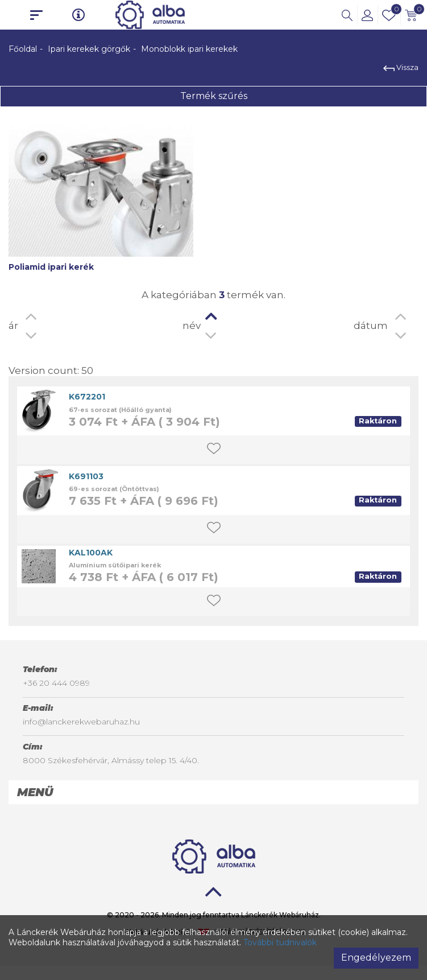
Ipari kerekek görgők (89, 49)
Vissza (401, 67)
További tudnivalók (280, 942)
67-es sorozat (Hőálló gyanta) (120, 410)
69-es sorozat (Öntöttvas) (114, 489)
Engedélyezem (376, 958)
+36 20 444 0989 (56, 683)
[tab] (213, 792)
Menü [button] (35, 792)
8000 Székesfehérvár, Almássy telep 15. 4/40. (111, 760)
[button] (347, 15)
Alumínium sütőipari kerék (115, 565)
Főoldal (23, 49)
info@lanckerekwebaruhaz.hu (81, 722)
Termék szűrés (214, 96)
